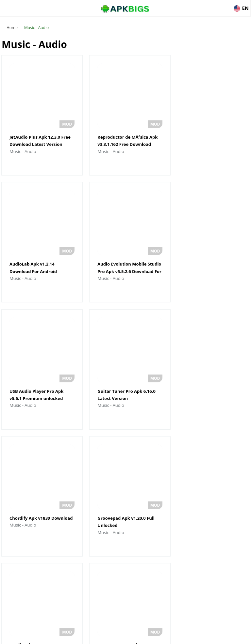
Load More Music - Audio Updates (125, 558)
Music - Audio (36, 28)
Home (12, 28)
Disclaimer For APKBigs (109, 636)
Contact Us (179, 636)
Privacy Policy (149, 636)
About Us (72, 636)
